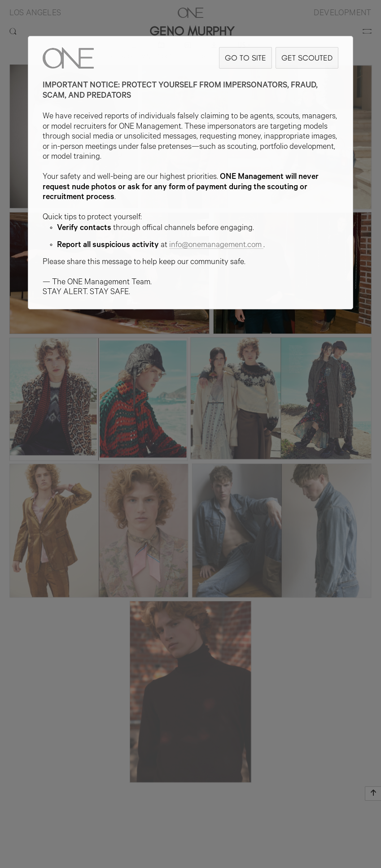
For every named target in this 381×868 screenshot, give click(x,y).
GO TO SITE (245, 58)
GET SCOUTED (307, 58)
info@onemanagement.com (216, 246)
